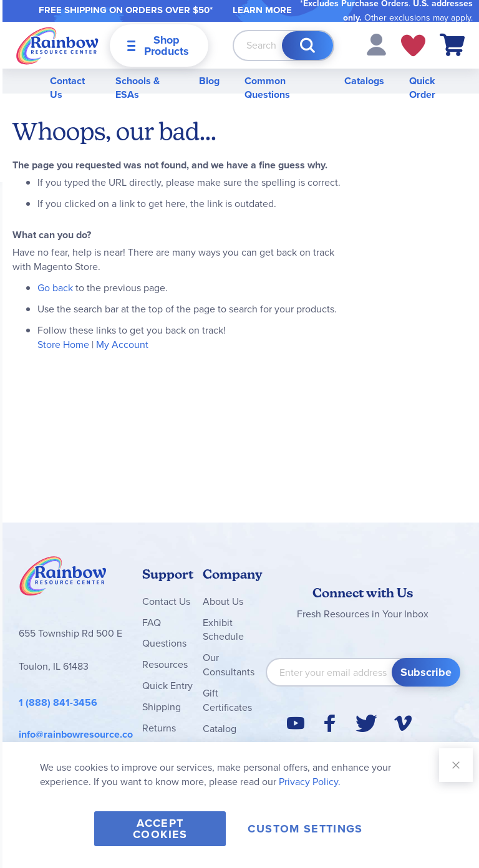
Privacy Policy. (310, 782)
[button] (376, 44)
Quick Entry (167, 686)
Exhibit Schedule (223, 630)
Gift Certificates (227, 700)
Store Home (63, 345)
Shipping (162, 707)
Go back (55, 288)
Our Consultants (229, 665)
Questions (164, 643)
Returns (159, 728)
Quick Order (422, 88)
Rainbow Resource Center (63, 579)
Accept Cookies (160, 829)
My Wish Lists (413, 46)
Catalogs (364, 81)
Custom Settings (305, 829)
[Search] (307, 46)
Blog (209, 81)
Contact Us (67, 88)
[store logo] (57, 45)
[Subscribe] (426, 672)
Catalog (220, 729)
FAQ (152, 623)
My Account (122, 345)
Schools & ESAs (138, 88)
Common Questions (267, 88)
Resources (165, 664)
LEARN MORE (262, 10)
